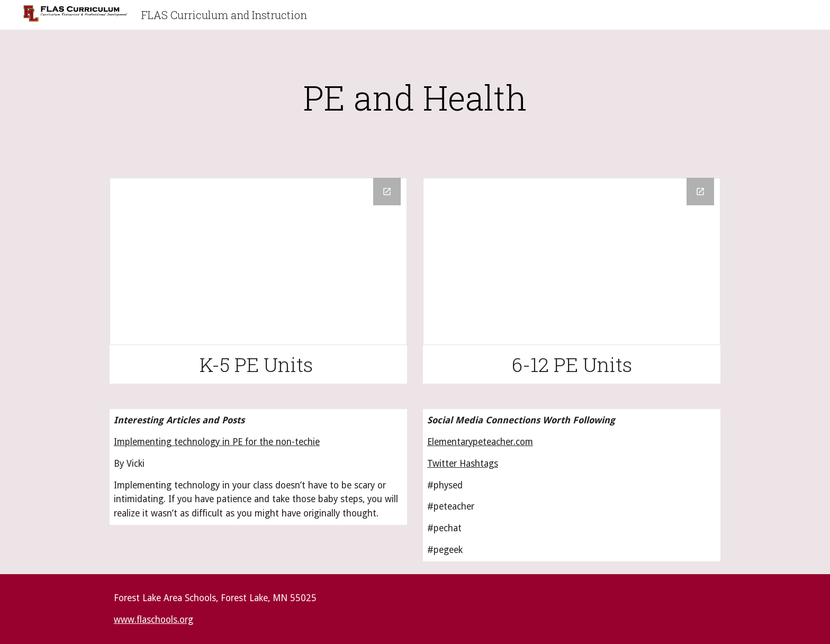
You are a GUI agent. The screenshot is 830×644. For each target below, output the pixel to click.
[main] (415, 97)
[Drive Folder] (258, 261)
